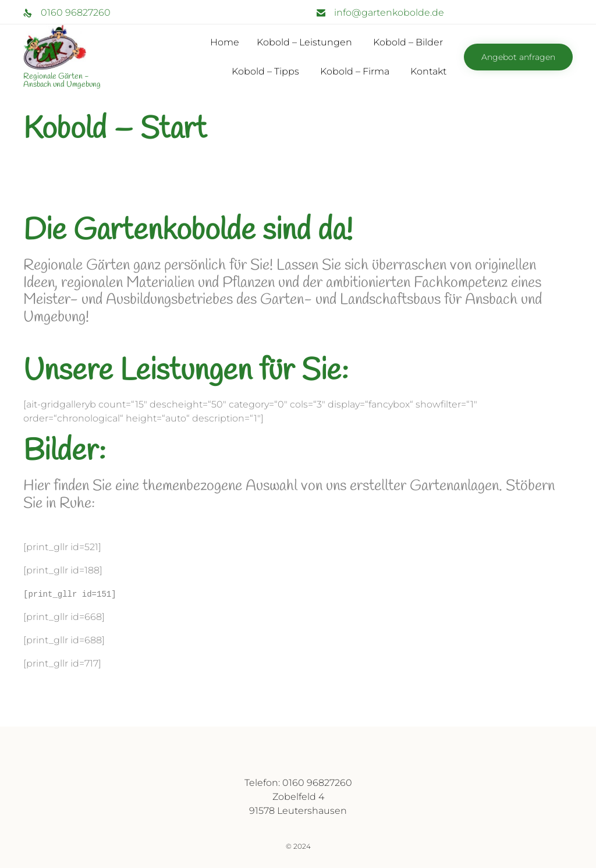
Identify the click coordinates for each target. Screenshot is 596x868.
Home (225, 42)
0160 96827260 (76, 13)
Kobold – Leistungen (304, 42)
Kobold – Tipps (265, 71)
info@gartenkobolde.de (389, 13)
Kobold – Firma (355, 71)
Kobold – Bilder (408, 42)
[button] (518, 57)
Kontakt (428, 71)
